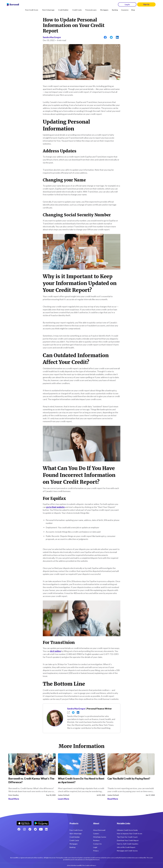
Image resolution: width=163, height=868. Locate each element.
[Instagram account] (24, 829)
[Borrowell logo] (13, 5)
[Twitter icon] (35, 829)
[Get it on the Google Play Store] (41, 822)
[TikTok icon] (30, 829)
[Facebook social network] (19, 829)
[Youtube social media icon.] (41, 829)
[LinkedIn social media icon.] (46, 829)
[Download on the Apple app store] (24, 822)
